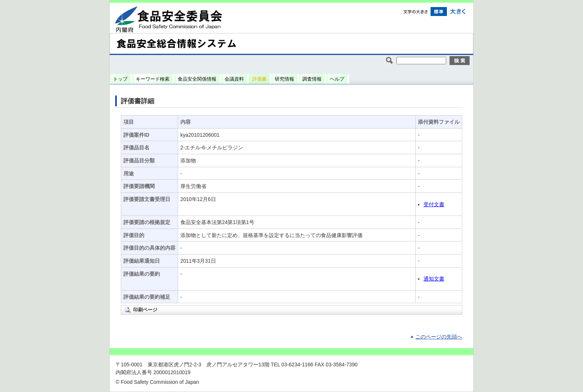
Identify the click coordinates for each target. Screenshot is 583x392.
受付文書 (434, 205)
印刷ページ (145, 310)
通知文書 (434, 279)
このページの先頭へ (439, 337)
